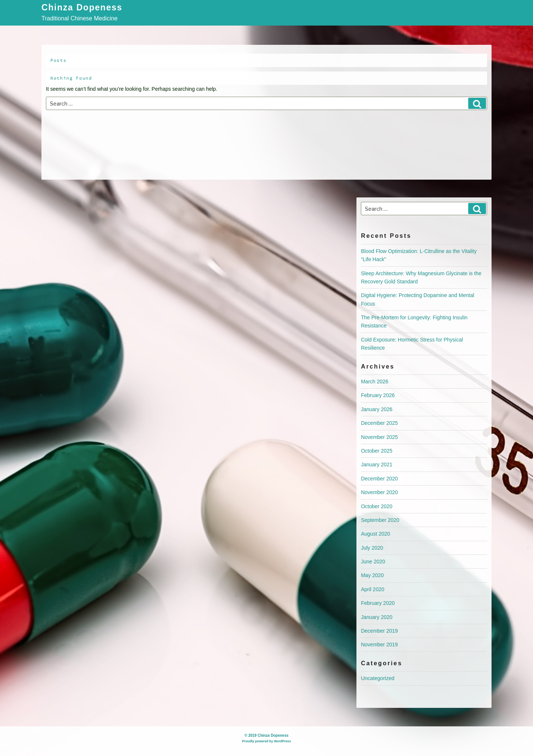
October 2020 (377, 506)
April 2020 (373, 589)
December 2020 (379, 479)
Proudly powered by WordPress (266, 741)
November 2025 (379, 437)
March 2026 (375, 382)
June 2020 (373, 562)
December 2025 (379, 423)
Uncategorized (378, 678)
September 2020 (380, 520)
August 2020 (376, 534)
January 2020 (377, 617)
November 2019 (379, 645)
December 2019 (379, 631)
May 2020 (372, 575)
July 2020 (372, 548)
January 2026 (377, 409)
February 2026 (378, 395)
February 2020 (378, 603)
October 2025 (377, 451)
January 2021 (377, 464)
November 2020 (379, 492)
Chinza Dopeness (82, 8)
